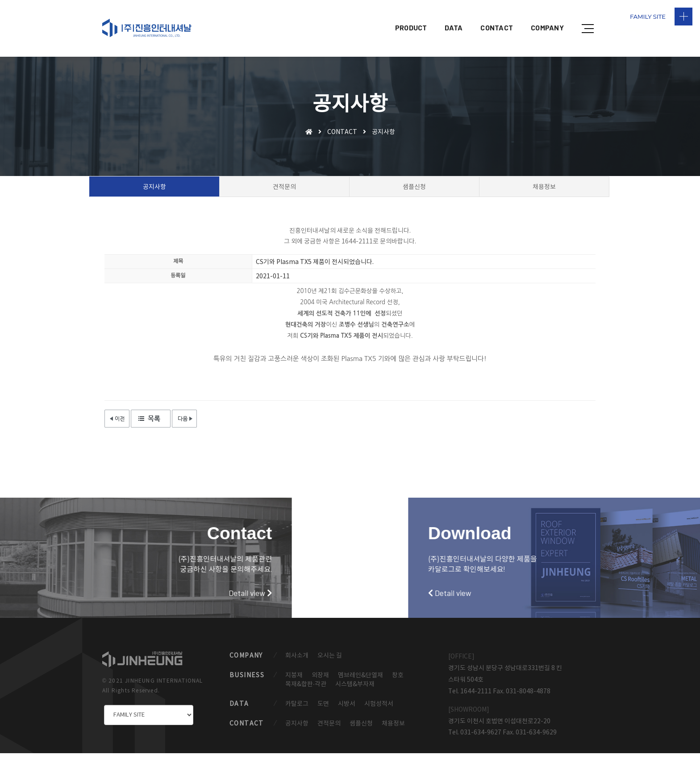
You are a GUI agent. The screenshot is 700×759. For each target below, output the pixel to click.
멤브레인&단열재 (360, 680)
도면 (323, 709)
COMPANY (547, 16)
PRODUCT (411, 16)
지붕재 (294, 680)
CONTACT (497, 16)
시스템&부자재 (355, 689)
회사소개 (297, 660)
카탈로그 (297, 709)
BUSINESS (247, 680)
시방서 (347, 709)
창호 (398, 680)
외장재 (320, 680)
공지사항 (297, 730)
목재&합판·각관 (306, 689)
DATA (454, 16)
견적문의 (329, 730)
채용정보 (393, 730)
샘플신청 (361, 730)
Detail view (125, 593)
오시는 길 (330, 660)
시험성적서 (379, 709)
